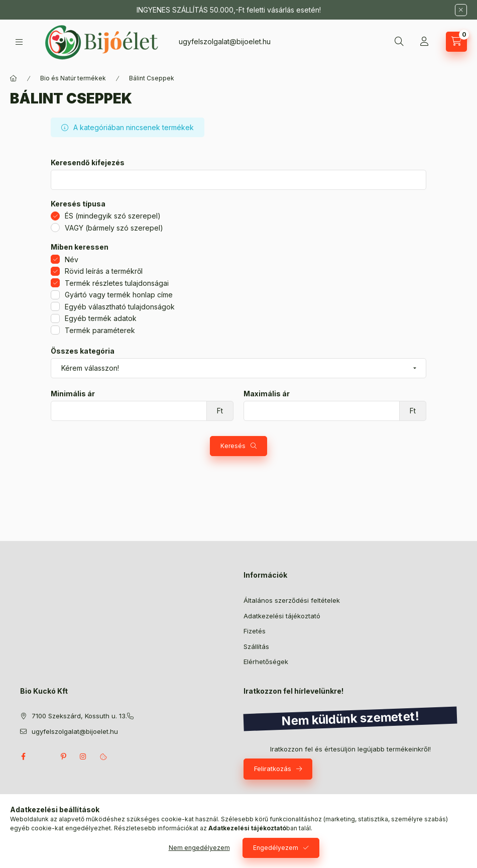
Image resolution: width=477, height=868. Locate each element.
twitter (43, 756)
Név (72, 259)
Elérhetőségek (266, 662)
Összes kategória (83, 351)
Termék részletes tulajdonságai (117, 283)
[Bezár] (461, 10)
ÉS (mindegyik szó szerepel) (113, 216)
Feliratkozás (273, 769)
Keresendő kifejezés (88, 163)
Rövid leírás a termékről (104, 271)
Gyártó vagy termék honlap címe (119, 295)
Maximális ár (267, 394)
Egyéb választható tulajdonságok (120, 307)
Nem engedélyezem (199, 848)
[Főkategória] (14, 78)
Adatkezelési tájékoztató (282, 616)
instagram (83, 756)
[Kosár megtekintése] (456, 42)
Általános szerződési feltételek (292, 600)
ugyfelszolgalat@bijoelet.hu (225, 41)
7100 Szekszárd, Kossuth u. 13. (79, 716)
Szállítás (256, 646)
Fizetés (255, 631)
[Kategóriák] (19, 42)
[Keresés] (399, 42)
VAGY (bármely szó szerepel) (114, 228)
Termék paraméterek (100, 330)
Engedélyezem (276, 848)
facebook (23, 756)
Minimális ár (73, 394)
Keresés (233, 446)
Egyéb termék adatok (101, 318)
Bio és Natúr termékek (73, 78)
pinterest (63, 756)
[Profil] (424, 42)
